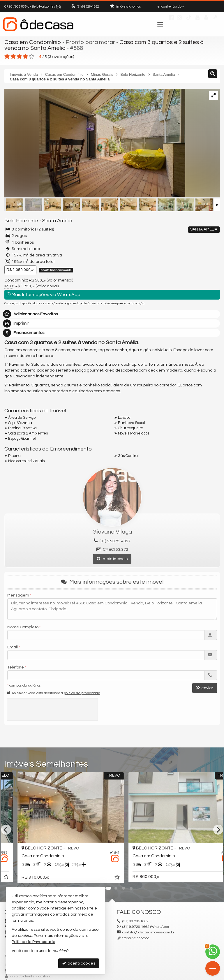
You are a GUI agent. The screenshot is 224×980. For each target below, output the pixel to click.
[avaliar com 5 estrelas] (32, 57)
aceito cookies (79, 963)
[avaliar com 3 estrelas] (19, 57)
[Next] (218, 830)
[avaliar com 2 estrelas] (13, 57)
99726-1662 (88, 7)
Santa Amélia (57, 221)
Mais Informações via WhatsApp (44, 294)
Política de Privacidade (33, 942)
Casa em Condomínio (33, 42)
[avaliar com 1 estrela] (7, 57)
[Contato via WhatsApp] (213, 952)
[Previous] (6, 830)
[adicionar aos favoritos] (104, 878)
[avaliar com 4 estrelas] (25, 57)
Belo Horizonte (21, 221)
